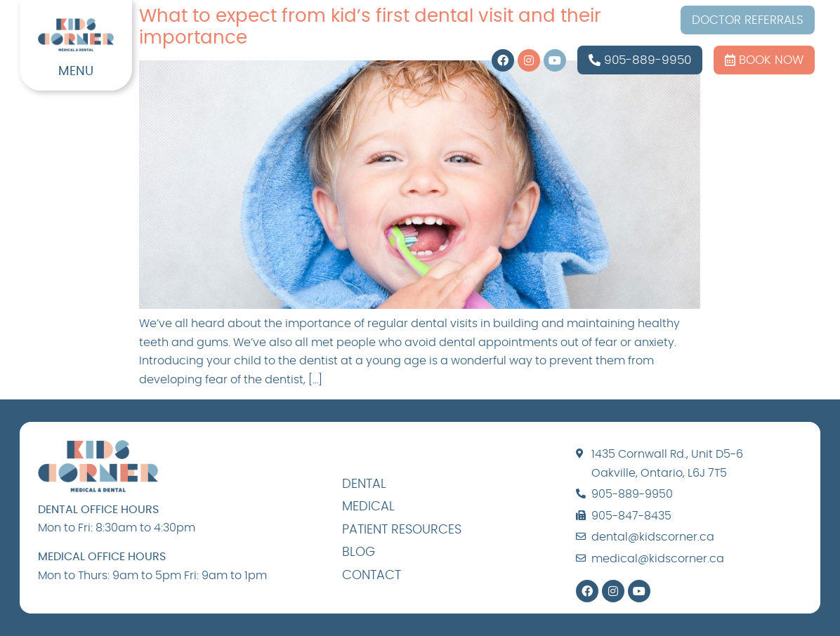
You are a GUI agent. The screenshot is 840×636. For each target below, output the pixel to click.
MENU (76, 72)
